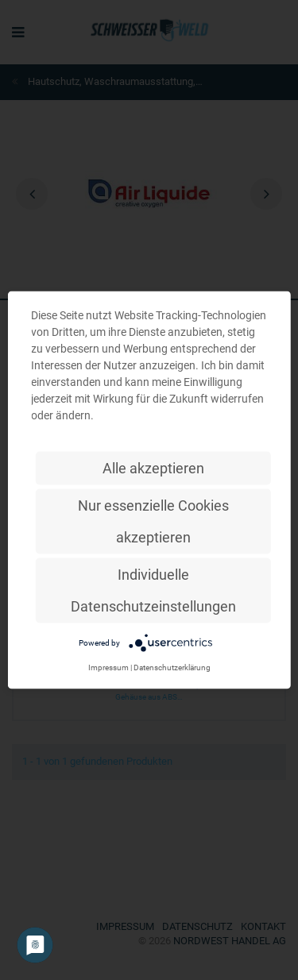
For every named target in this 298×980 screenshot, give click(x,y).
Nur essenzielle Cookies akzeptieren (153, 521)
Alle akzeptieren (153, 468)
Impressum (108, 667)
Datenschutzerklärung (172, 667)
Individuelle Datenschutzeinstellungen (153, 590)
